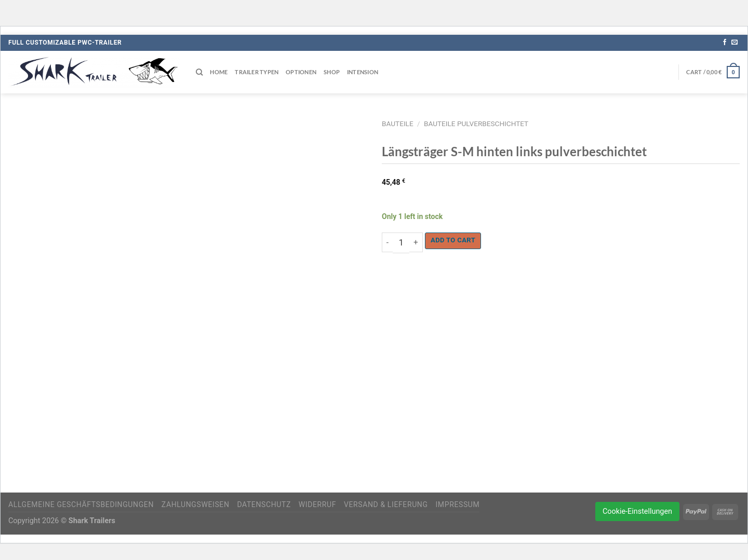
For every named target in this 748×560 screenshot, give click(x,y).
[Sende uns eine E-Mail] (734, 43)
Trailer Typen (257, 72)
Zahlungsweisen (196, 504)
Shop (332, 72)
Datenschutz (264, 504)
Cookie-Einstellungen (637, 511)
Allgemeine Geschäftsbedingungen (81, 504)
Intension (363, 72)
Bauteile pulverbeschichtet (476, 124)
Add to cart (453, 240)
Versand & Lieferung (386, 504)
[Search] (199, 72)
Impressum (457, 504)
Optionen (301, 72)
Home (219, 72)
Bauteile (398, 124)
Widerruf (317, 504)
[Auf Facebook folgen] (725, 43)
